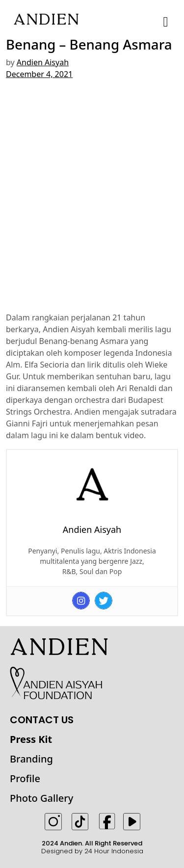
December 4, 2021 (39, 74)
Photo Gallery (41, 798)
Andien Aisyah (43, 62)
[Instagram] (81, 601)
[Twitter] (104, 601)
